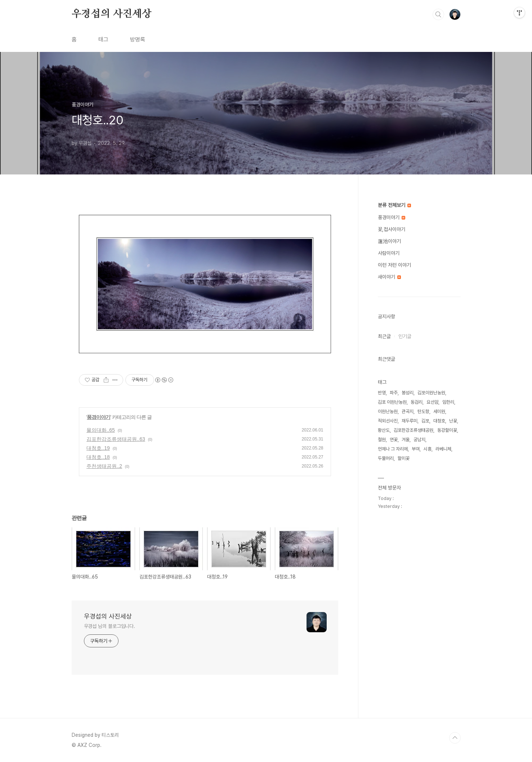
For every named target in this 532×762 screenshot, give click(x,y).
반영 (382, 393)
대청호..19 (98, 448)
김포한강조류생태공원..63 (116, 439)
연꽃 (394, 440)
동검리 (417, 402)
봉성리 (408, 393)
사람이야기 (389, 253)
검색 (438, 14)
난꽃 (453, 421)
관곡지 (408, 411)
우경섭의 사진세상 (112, 14)
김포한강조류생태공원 (413, 430)
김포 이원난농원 (392, 402)
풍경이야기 (99, 417)
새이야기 (389, 277)
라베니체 (443, 449)
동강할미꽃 (447, 430)
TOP (455, 738)
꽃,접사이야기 (392, 229)
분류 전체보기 (394, 205)
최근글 (384, 336)
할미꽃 (404, 458)
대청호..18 (98, 457)
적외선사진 (388, 421)
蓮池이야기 (389, 241)
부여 (416, 449)
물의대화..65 (101, 430)
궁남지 (419, 440)
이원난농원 (388, 411)
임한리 (448, 402)
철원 (382, 440)
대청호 (439, 421)
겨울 (406, 440)
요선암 (432, 402)
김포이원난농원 (431, 393)
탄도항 (423, 411)
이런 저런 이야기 (394, 265)
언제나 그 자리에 (393, 449)
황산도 (384, 430)
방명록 (138, 39)
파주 (394, 393)
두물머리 (386, 458)
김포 (425, 421)
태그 (103, 39)
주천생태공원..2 (104, 466)
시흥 (428, 449)
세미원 (439, 411)
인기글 (405, 336)
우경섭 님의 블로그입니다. (110, 626)
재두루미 (410, 421)
